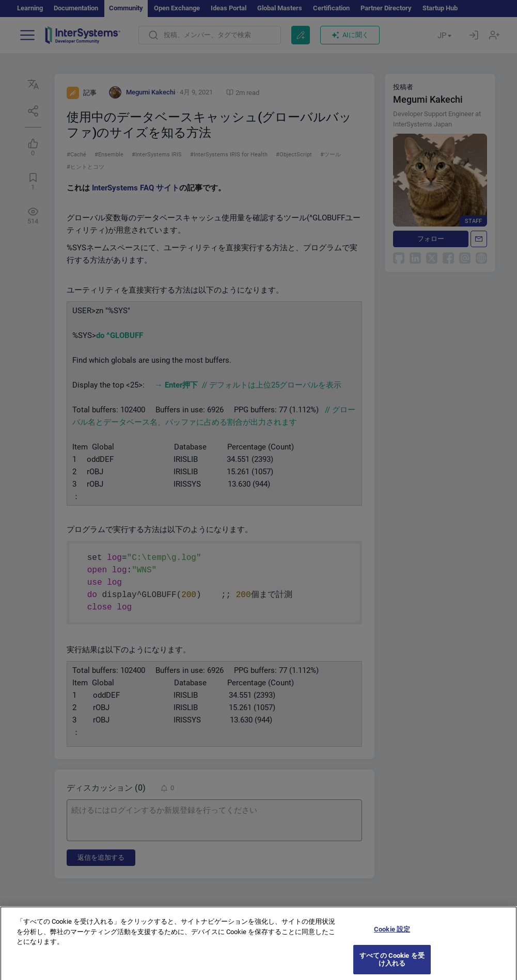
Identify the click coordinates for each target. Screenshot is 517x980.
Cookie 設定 (392, 940)
